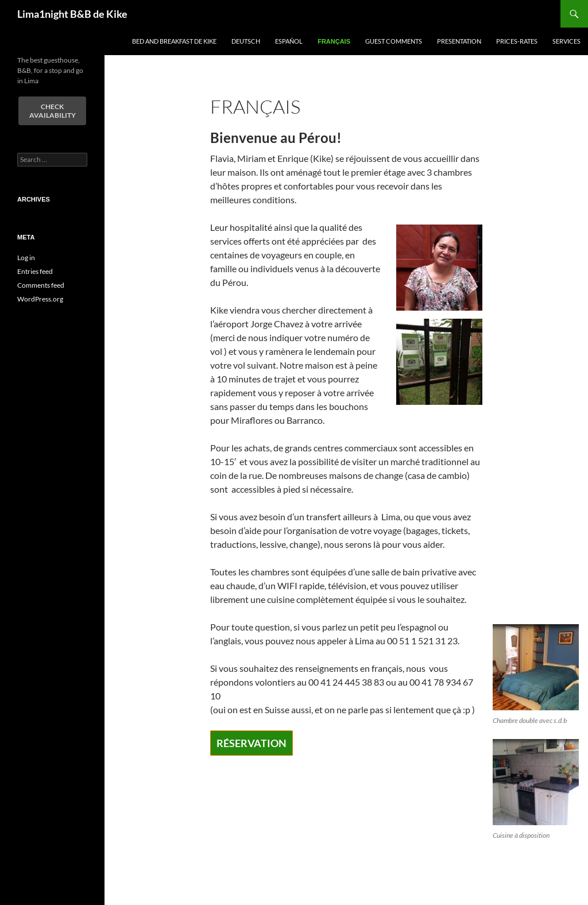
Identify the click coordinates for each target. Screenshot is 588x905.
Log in (26, 258)
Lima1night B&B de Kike (72, 14)
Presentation (459, 41)
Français (334, 41)
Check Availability (53, 111)
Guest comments (394, 41)
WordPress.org (40, 299)
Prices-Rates (517, 41)
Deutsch (246, 41)
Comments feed (41, 285)
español (289, 41)
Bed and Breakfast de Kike (174, 41)
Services (566, 41)
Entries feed (35, 271)
